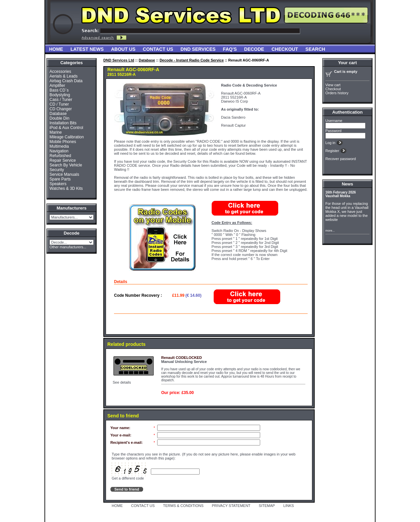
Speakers (58, 184)
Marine (56, 132)
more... (330, 231)
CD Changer (61, 109)
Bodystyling (60, 95)
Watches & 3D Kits (66, 188)
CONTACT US (143, 506)
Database (58, 114)
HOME (117, 506)
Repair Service (63, 160)
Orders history (337, 93)
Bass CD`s (59, 90)
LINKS (289, 506)
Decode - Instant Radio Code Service (192, 60)
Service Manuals (64, 174)
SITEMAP (267, 506)
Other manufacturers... (68, 247)
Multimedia (59, 146)
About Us (123, 49)
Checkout (285, 49)
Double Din (59, 118)
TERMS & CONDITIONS (183, 506)
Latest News (87, 49)
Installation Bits (63, 123)
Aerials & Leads (64, 76)
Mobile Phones (63, 142)
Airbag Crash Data (66, 81)
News (347, 184)
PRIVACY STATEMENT (231, 506)
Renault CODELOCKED (182, 358)
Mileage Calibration (67, 137)
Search (315, 49)
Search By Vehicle (66, 165)
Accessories (60, 72)
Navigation (59, 151)
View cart (333, 85)
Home (56, 49)
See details (122, 382)
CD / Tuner (59, 104)
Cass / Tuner (61, 100)
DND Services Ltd (119, 60)
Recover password (341, 159)
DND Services (198, 49)
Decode (254, 49)
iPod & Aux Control (66, 128)
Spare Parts (60, 179)
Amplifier (57, 86)
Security (57, 170)
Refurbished (60, 156)
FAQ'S (230, 49)
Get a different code (128, 478)
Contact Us (158, 49)
